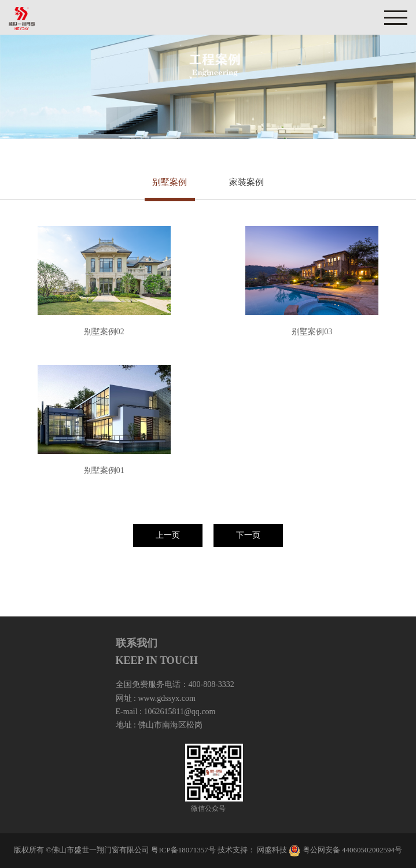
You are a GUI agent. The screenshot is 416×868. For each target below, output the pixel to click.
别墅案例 (170, 182)
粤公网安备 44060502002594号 (352, 850)
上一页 (168, 535)
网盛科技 (272, 850)
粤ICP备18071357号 (183, 850)
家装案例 (246, 182)
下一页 (248, 535)
